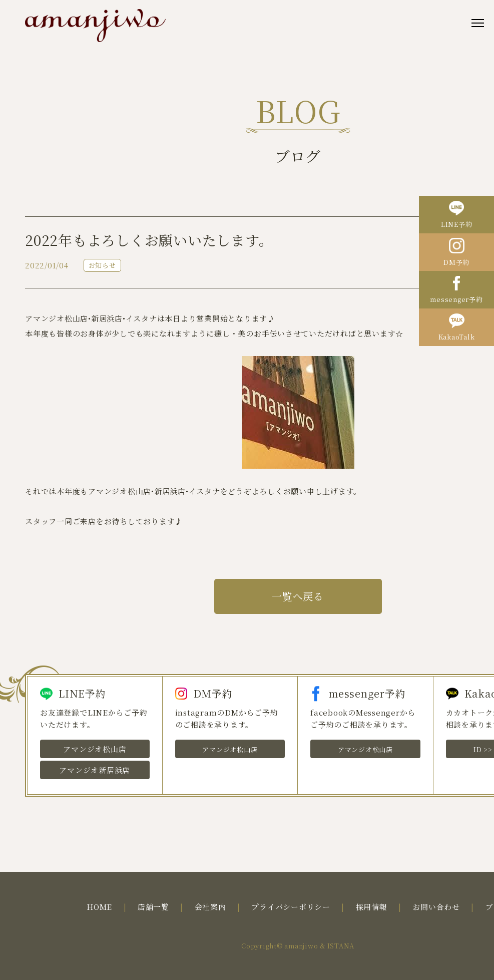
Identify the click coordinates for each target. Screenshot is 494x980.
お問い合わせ (436, 907)
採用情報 (372, 907)
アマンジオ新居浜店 (95, 770)
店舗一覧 (153, 907)
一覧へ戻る (298, 596)
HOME (99, 907)
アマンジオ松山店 (95, 749)
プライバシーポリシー (291, 907)
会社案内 (210, 907)
